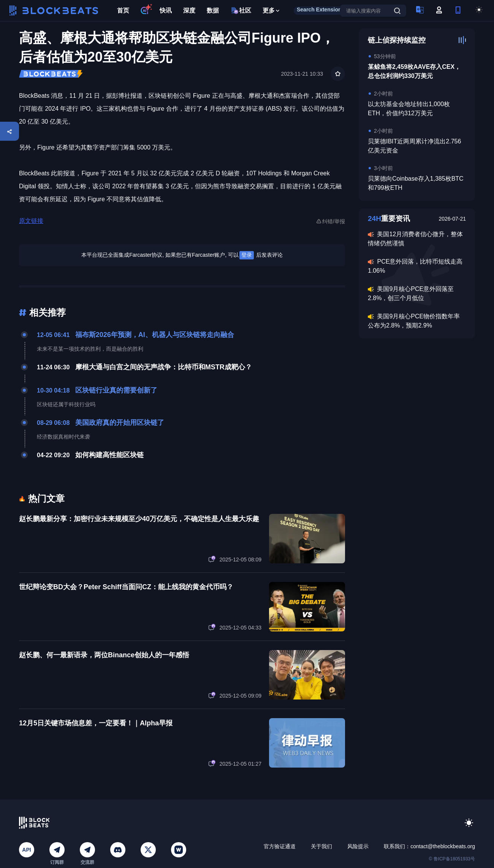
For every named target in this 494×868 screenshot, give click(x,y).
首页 (123, 10)
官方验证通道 (280, 846)
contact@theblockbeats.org (443, 846)
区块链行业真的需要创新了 (116, 390)
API (26, 850)
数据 (213, 10)
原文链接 (31, 221)
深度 (189, 10)
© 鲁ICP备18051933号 (452, 859)
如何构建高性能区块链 (109, 455)
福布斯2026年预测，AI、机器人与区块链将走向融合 (155, 335)
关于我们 (321, 846)
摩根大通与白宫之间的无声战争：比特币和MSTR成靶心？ (164, 367)
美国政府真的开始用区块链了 (120, 423)
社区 (241, 10)
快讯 (166, 10)
